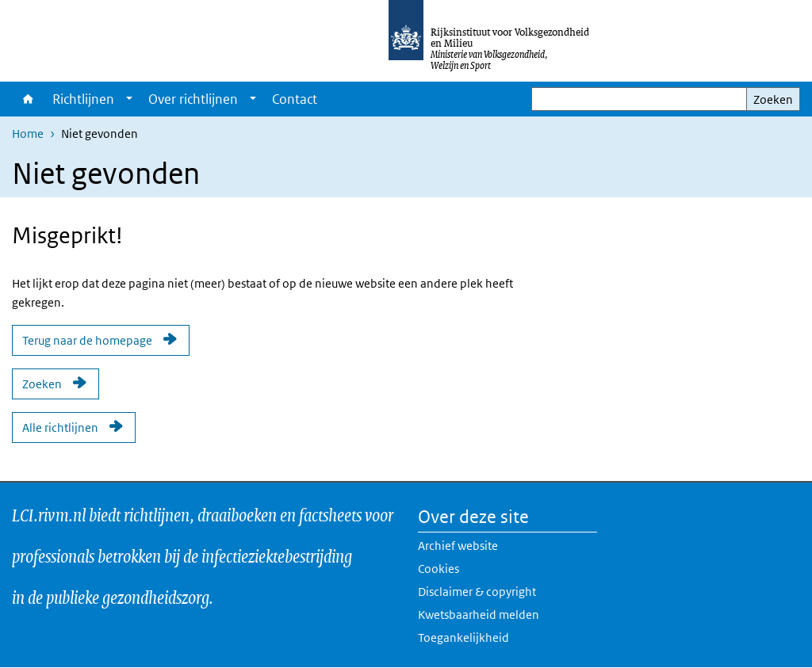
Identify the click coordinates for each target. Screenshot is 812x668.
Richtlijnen (83, 99)
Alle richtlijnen (60, 428)
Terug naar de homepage (87, 340)
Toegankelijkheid (463, 637)
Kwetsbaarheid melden (479, 615)
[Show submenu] (129, 99)
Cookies (439, 569)
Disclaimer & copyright (477, 592)
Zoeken (773, 99)
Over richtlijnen (193, 99)
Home (28, 99)
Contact (295, 99)
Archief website (458, 546)
